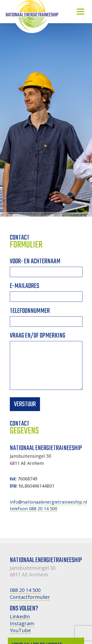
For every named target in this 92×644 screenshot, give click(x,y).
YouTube (20, 630)
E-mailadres (46, 292)
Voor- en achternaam (46, 268)
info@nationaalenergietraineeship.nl (48, 502)
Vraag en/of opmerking (46, 364)
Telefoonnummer (46, 317)
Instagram (22, 623)
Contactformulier (30, 597)
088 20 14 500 (25, 590)
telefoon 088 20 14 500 (33, 509)
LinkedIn (20, 616)
